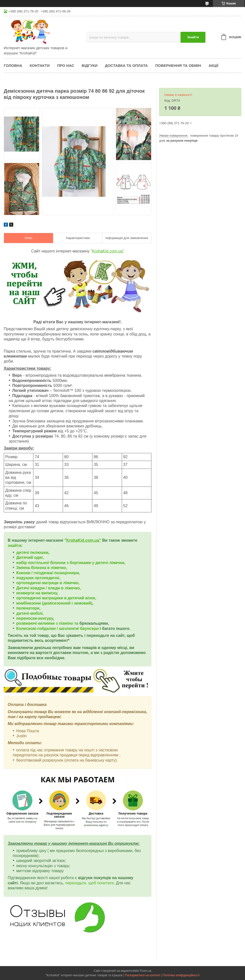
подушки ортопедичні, (38, 578)
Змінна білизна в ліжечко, (42, 568)
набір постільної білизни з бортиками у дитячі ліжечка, (71, 563)
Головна (13, 65)
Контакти (40, 65)
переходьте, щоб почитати (90, 883)
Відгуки (90, 65)
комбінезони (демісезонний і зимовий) (54, 603)
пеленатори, (28, 608)
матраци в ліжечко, (61, 583)
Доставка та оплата (126, 65)
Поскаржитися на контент (142, 975)
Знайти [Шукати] (193, 37)
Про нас (66, 65)
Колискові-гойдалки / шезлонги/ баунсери (57, 629)
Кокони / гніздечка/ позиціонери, (48, 573)
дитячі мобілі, (30, 613)
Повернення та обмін (178, 65)
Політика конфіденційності (181, 975)
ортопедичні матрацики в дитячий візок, (56, 598)
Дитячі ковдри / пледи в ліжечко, (49, 588)
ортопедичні (29, 583)
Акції (214, 65)
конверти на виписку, (37, 593)
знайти (14, 546)
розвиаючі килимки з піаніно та (48, 623)
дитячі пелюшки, (33, 552)
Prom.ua (146, 971)
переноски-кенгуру (35, 618)
